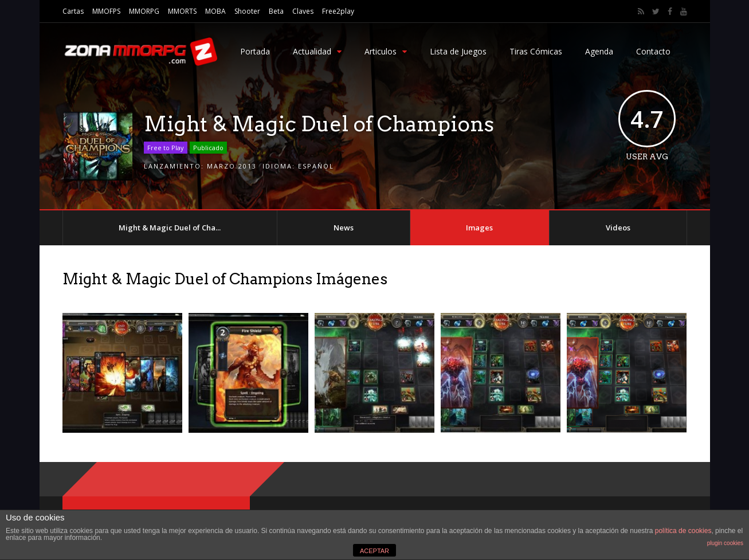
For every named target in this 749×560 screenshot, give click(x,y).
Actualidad (317, 51)
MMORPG (144, 11)
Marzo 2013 (232, 166)
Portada (255, 51)
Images (479, 228)
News (344, 228)
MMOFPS (106, 11)
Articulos (386, 51)
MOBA (215, 11)
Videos (618, 228)
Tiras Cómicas (536, 51)
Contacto (653, 51)
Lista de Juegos (458, 51)
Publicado (208, 148)
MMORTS (182, 11)
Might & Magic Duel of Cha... (170, 228)
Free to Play (166, 148)
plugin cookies (725, 543)
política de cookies (683, 531)
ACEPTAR (374, 551)
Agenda (599, 51)
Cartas (73, 11)
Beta (276, 11)
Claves (303, 11)
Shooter (247, 11)
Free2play (338, 11)
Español (316, 166)
